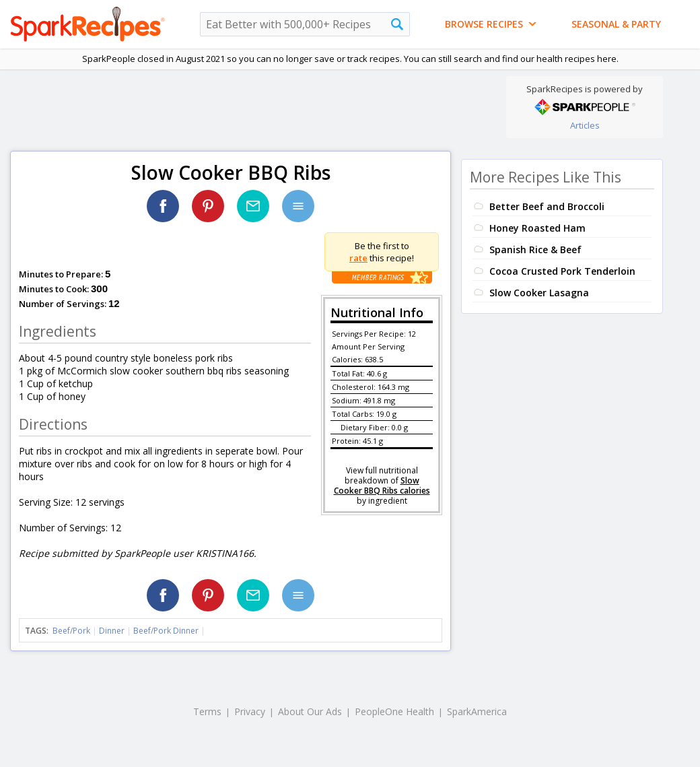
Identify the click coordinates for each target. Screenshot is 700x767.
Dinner (112, 631)
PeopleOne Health (394, 711)
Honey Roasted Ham (537, 228)
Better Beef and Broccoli (547, 206)
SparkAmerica (477, 711)
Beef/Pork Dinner (166, 631)
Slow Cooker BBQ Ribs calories (382, 486)
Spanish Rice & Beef (535, 249)
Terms (207, 711)
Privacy (250, 711)
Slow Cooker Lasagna (539, 293)
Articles (585, 125)
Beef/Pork (71, 631)
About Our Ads (310, 711)
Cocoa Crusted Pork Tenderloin (562, 271)
